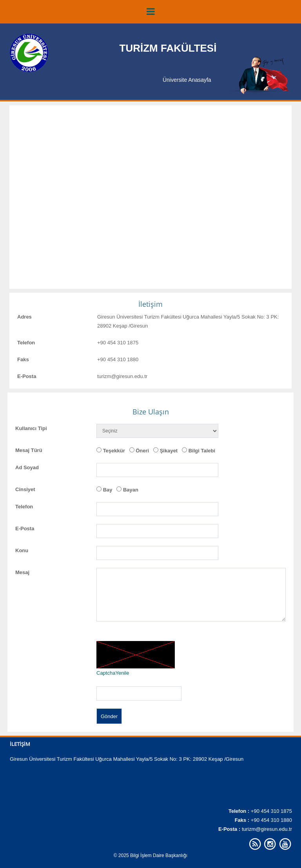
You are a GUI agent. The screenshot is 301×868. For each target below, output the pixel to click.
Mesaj (22, 572)
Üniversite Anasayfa (187, 80)
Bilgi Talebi (202, 451)
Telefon (26, 343)
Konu (22, 550)
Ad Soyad (27, 467)
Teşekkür (114, 451)
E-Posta (27, 376)
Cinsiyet (25, 489)
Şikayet (169, 451)
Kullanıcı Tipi (31, 428)
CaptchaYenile (113, 673)
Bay (108, 490)
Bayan (131, 490)
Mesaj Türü (29, 450)
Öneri (142, 451)
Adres (24, 317)
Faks (23, 359)
